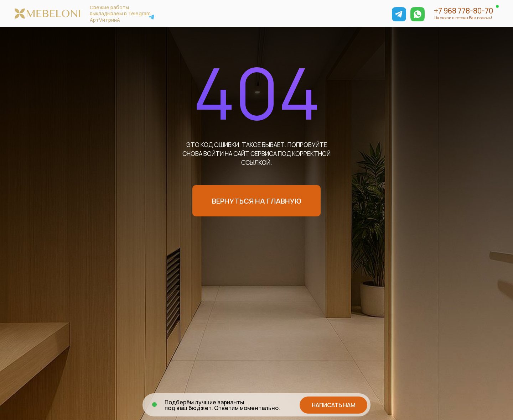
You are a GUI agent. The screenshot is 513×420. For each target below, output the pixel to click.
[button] (333, 405)
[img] (399, 14)
